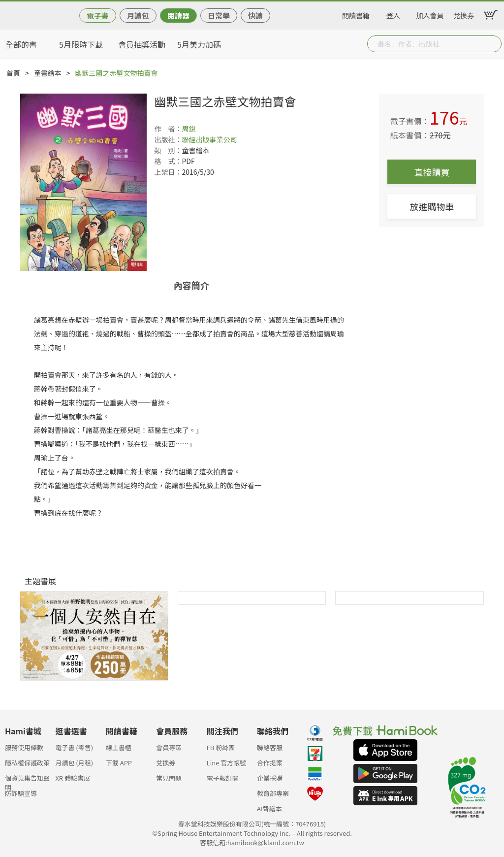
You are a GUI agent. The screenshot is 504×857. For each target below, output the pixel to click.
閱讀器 (178, 16)
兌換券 (464, 14)
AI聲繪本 (269, 808)
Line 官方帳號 (227, 763)
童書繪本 (48, 73)
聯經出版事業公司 (209, 139)
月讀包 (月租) (74, 763)
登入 (393, 14)
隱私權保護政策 (27, 763)
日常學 (219, 16)
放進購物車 (432, 206)
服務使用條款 (24, 747)
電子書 (98, 16)
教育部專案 (273, 793)
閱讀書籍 (356, 14)
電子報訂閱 (223, 778)
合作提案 (270, 763)
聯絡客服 (270, 747)
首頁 (13, 73)
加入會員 (430, 14)
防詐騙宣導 (21, 793)
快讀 (255, 16)
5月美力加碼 (199, 44)
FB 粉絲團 (221, 747)
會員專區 (169, 747)
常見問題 (169, 778)
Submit (493, 44)
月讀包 (138, 16)
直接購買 (432, 172)
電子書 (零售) (74, 747)
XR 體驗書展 (73, 778)
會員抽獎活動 (142, 44)
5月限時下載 (81, 44)
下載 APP (119, 763)
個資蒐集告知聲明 (27, 781)
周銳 (189, 129)
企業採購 (270, 778)
